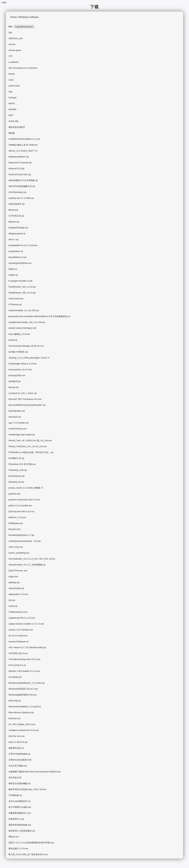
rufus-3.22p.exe (16, 547)
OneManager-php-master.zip (22, 435)
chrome (12, 44)
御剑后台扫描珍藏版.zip (19, 783)
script (11, 80)
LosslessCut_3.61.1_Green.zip (23, 393)
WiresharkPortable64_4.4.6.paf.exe (25, 707)
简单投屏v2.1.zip (16, 819)
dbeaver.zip (14, 222)
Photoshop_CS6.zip (18, 470)
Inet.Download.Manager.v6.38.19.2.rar (26, 346)
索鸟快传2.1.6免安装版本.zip (22, 831)
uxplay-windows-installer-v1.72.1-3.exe (26, 624)
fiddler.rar (13, 269)
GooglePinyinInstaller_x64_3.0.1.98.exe (27, 322)
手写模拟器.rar (15, 795)
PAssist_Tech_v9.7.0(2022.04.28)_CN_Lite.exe (30, 441)
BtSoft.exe (13, 210)
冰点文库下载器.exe (18, 766)
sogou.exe (13, 576)
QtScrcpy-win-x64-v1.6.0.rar (21, 511)
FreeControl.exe (16, 299)
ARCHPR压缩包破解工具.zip (22, 186)
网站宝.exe (14, 837)
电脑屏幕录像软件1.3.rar (20, 813)
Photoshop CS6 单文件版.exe (22, 464)
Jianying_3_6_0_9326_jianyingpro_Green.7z (29, 358)
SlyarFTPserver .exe (18, 571)
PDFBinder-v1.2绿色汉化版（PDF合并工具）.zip (31, 452)
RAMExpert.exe (16, 523)
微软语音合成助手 (17, 127)
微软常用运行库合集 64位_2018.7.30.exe (27, 789)
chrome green (15, 50)
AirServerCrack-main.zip (20, 174)
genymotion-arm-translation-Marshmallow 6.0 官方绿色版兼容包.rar (39, 316)
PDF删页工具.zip (16, 458)
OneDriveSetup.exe (18, 429)
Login (4, 2)
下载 (94, 7)
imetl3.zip (13, 340)
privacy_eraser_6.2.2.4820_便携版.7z (26, 488)
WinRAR (13, 109)
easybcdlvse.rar (16, 251)
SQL (11, 92)
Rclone (12, 74)
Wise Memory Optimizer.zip (21, 712)
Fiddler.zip (13, 275)
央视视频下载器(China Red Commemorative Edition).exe (35, 772)
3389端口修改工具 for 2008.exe (23, 145)
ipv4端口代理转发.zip (18, 352)
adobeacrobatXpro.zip (19, 157)
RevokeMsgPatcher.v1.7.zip (21, 535)
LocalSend (13, 62)
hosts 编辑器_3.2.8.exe (19, 334)
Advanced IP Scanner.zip (20, 163)
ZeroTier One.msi (17, 736)
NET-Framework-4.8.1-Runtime (23, 68)
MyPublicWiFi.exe (17, 411)
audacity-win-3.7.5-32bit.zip (21, 198)
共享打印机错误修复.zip (19, 754)
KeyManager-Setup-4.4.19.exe (23, 364)
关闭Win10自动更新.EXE (20, 760)
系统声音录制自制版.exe (20, 825)
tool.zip (12, 600)
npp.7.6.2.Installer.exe (19, 423)
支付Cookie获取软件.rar (20, 801)
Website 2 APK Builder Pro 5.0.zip (24, 671)
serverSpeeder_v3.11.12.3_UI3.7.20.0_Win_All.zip (32, 559)
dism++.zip (14, 239)
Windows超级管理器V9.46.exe (23, 695)
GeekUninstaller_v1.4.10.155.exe (24, 310)
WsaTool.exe (14, 718)
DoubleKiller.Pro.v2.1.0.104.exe (23, 245)
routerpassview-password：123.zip (25, 541)
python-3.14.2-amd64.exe (20, 506)
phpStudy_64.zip (16, 482)
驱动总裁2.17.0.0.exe (18, 848)
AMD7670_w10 (16, 38)
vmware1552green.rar (19, 642)
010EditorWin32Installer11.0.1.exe (24, 139)
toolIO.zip (13, 606)
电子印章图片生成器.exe (20, 807)
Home (14, 17)
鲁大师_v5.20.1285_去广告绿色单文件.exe (28, 854)
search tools (14, 86)
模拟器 (12, 133)
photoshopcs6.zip (17, 476)
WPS (11, 115)
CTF (11, 56)
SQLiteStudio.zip (16, 588)
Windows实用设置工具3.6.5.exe (23, 689)
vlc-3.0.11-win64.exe (18, 636)
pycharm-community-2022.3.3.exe (24, 500)
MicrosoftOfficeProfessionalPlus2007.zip (27, 405)
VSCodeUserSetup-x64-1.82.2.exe (25, 659)
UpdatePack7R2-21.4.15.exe (22, 618)
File (10, 27)
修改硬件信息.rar (16, 748)
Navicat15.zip (15, 417)
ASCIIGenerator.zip (17, 192)
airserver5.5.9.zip (16, 169)
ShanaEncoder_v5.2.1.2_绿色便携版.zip (27, 565)
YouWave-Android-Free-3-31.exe (24, 730)
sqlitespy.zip (14, 582)
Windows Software (29, 17)
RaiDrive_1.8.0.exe (17, 517)
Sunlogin (13, 98)
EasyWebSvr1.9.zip (18, 257)
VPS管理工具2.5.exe (18, 653)
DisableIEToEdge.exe (18, 228)
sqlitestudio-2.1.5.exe (18, 594)
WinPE (12, 103)
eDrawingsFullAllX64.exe (20, 263)
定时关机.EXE (15, 778)
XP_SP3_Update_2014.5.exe (22, 724)
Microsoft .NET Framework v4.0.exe (25, 399)
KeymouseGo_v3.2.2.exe (20, 370)
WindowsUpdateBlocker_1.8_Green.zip (27, 683)
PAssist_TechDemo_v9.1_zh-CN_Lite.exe (28, 446)
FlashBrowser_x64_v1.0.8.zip (22, 287)
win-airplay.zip (15, 677)
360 (10, 33)
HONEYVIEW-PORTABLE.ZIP (23, 328)
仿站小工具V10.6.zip (18, 742)
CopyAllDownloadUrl (24, 27)
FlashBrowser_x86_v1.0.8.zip (22, 293)
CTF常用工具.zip (16, 216)
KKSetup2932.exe (17, 375)
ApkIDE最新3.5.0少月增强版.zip (23, 180)
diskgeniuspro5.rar (17, 234)
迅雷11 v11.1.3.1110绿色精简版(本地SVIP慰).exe (31, 843)
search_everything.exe (19, 553)
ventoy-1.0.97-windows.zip (21, 630)
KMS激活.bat (15, 381)
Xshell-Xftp (14, 121)
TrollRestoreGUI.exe (18, 612)
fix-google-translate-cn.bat (21, 281)
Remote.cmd (14, 529)
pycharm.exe (14, 494)
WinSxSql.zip (15, 701)
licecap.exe (14, 387)
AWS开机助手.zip (17, 204)
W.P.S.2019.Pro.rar (17, 665)
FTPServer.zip (15, 305)
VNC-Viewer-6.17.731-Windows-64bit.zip (27, 647)
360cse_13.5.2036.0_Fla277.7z (23, 151)
